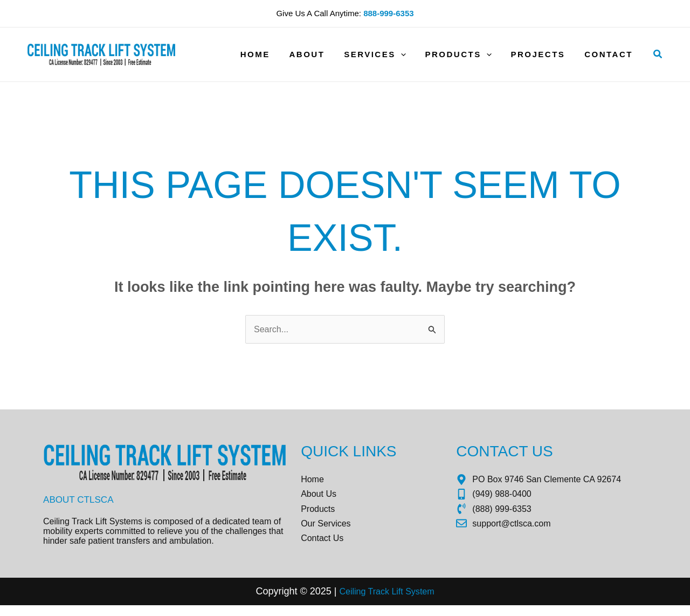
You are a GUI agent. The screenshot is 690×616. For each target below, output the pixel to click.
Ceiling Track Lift (369, 603)
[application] (412, 54)
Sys (415, 603)
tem (432, 603)
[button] (658, 54)
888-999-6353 (388, 13)
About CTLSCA (80, 501)
